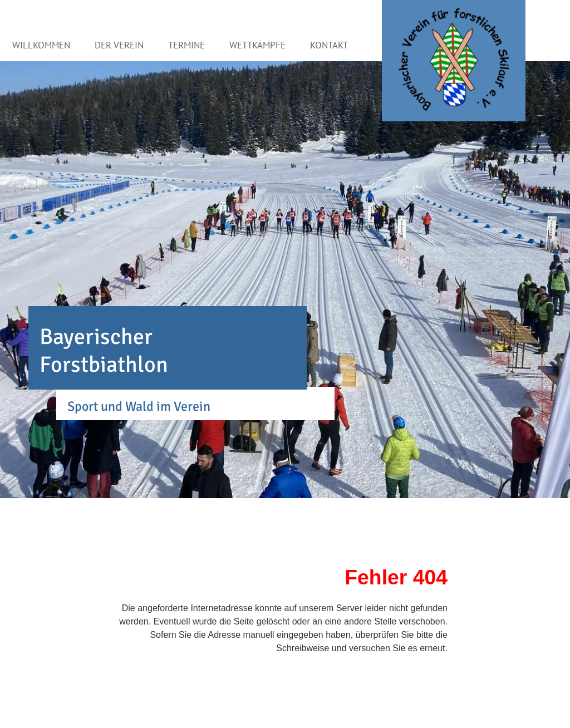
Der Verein (119, 45)
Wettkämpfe (257, 45)
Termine (186, 45)
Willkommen (41, 45)
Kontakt (329, 45)
